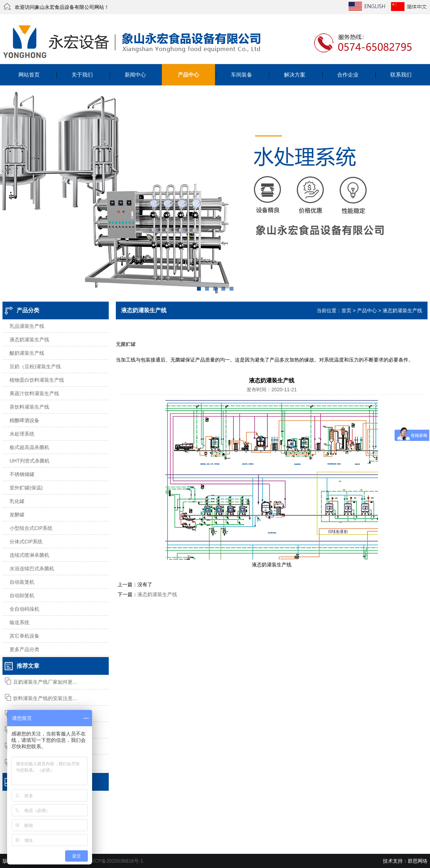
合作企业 (348, 75)
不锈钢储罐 (22, 474)
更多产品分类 (24, 649)
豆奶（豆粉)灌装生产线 (35, 366)
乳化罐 (17, 501)
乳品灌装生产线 (27, 326)
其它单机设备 (24, 636)
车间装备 (242, 75)
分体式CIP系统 (26, 542)
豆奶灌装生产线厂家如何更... (45, 682)
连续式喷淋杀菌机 (29, 555)
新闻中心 (135, 75)
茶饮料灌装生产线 (29, 407)
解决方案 (295, 75)
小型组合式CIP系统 (31, 528)
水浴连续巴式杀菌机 (32, 569)
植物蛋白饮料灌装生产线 (37, 380)
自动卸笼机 (22, 595)
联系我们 (401, 75)
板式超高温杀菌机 (29, 447)
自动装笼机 (22, 582)
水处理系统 (22, 434)
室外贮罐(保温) (26, 488)
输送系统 (19, 622)
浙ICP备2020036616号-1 (116, 861)
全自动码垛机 (24, 609)
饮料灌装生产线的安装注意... (45, 698)
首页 (346, 310)
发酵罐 (17, 515)
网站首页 (29, 75)
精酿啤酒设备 (24, 420)
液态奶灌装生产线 (29, 340)
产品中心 (188, 75)
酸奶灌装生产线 (27, 353)
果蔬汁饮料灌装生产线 (34, 393)
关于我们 (82, 75)
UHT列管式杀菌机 (30, 461)
